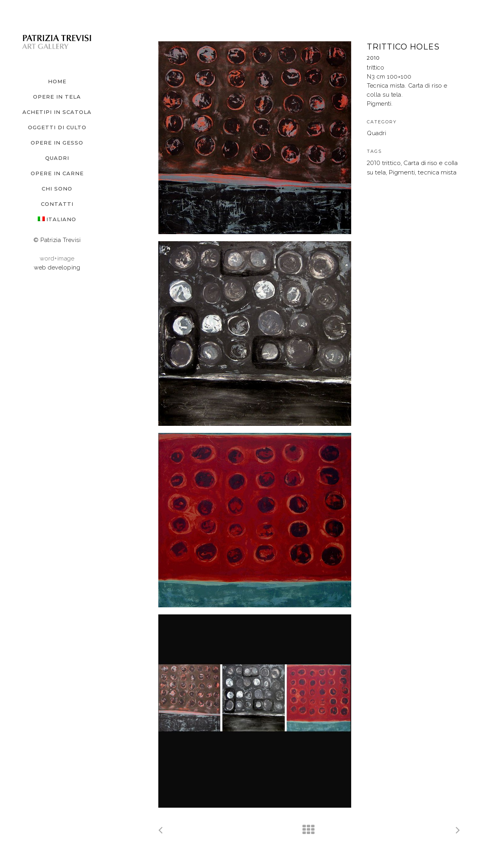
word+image (57, 258)
